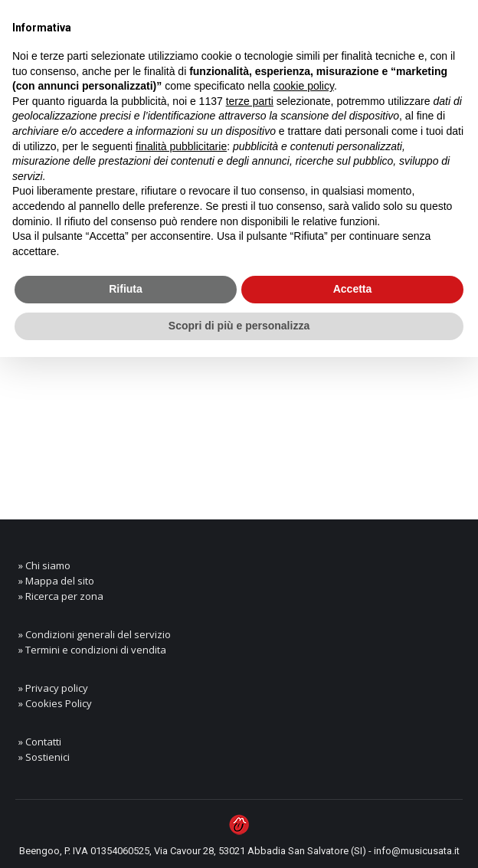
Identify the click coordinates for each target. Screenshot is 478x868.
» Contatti (40, 742)
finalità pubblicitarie (181, 146)
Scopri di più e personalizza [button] (239, 326)
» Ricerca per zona (61, 596)
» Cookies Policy (55, 703)
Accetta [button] (353, 289)
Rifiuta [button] (126, 289)
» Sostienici (44, 757)
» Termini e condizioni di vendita (92, 650)
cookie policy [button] (304, 86)
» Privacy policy (53, 688)
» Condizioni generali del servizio (95, 634)
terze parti (250, 101)
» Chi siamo (44, 565)
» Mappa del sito (56, 581)
